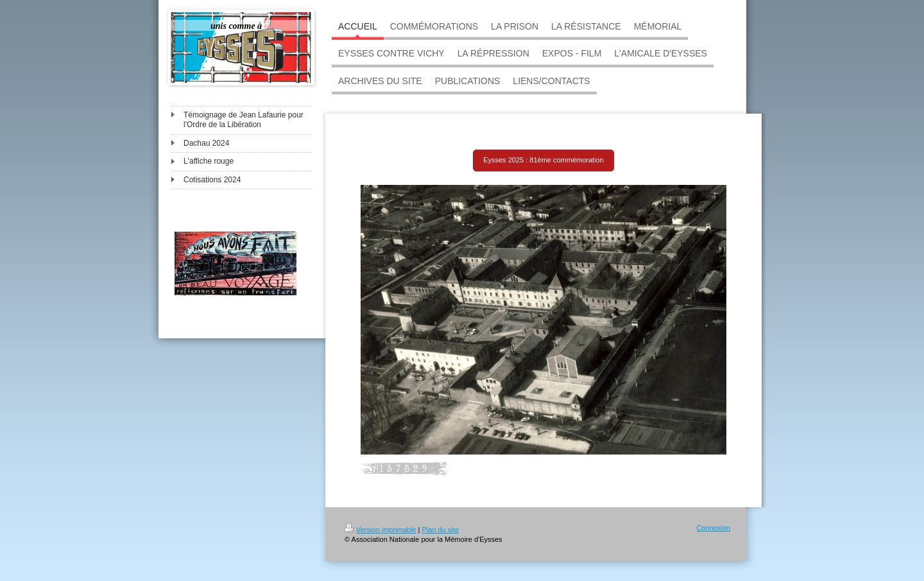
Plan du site (441, 530)
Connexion (713, 528)
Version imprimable (381, 530)
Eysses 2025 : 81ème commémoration (543, 160)
